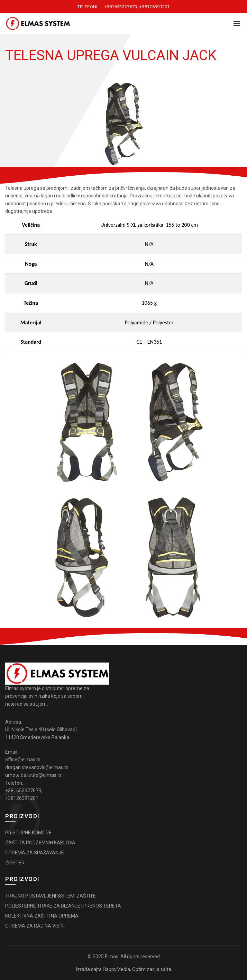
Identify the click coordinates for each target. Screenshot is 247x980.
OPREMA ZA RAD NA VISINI (35, 926)
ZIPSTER (15, 863)
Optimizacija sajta (152, 969)
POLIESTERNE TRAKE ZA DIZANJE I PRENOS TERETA (63, 906)
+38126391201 (155, 7)
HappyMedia (116, 969)
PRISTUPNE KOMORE (28, 833)
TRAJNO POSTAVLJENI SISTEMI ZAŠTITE (51, 896)
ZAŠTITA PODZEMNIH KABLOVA (40, 843)
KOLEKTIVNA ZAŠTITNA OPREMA (42, 916)
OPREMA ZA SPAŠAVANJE (35, 853)
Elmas (112, 957)
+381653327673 (121, 7)
